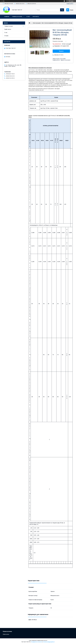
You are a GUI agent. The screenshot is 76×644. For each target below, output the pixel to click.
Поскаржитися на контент (37, 642)
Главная (7, 17)
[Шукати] (62, 10)
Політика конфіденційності (49, 642)
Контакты (36, 17)
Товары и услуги (17, 17)
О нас (28, 17)
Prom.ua (45, 641)
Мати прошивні (37, 23)
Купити (61, 51)
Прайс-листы (8, 29)
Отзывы (6, 36)
